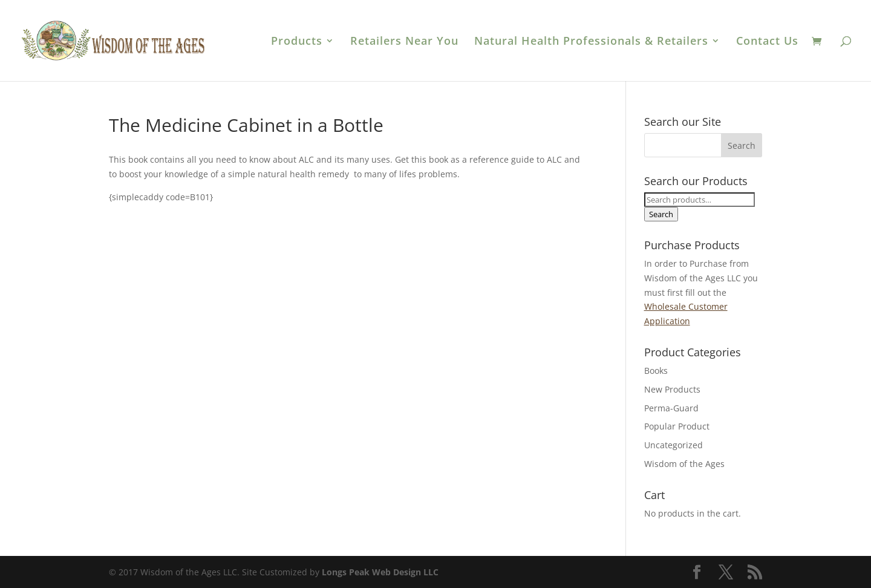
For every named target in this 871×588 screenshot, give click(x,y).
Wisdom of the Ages (684, 464)
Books (656, 371)
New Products (672, 389)
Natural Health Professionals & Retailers (591, 42)
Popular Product (677, 426)
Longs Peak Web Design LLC (380, 572)
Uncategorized (674, 445)
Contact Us (767, 42)
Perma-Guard (671, 408)
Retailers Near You (404, 42)
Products (297, 42)
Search (661, 214)
